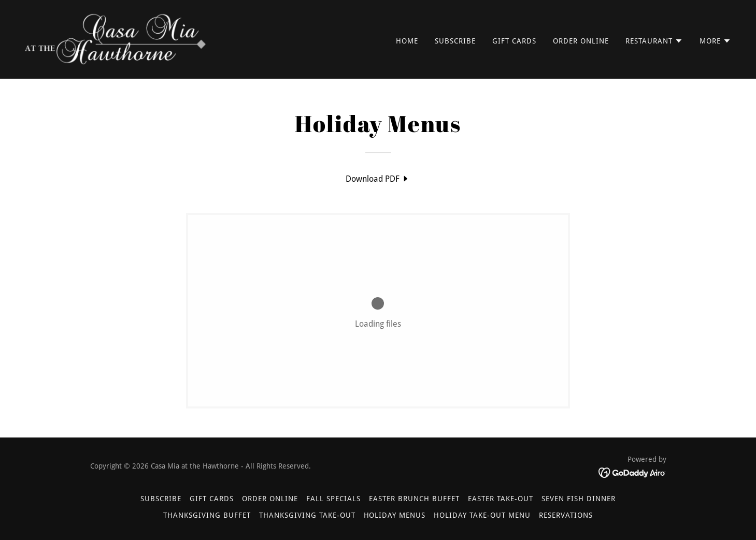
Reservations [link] (566, 515)
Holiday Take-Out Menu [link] (482, 515)
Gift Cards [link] (514, 41)
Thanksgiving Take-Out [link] (307, 515)
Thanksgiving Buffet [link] (207, 515)
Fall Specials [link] (333, 499)
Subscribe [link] (455, 41)
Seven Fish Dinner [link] (579, 499)
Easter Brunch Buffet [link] (414, 499)
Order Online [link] (581, 41)
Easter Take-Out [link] (501, 499)
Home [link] (407, 41)
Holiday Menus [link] (395, 515)
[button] (654, 41)
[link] (116, 39)
